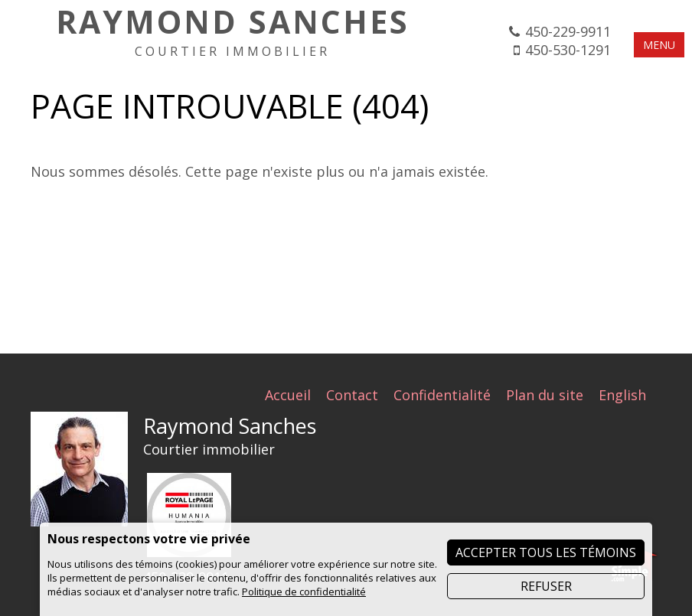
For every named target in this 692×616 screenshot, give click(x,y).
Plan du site (545, 395)
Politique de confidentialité (304, 592)
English (622, 395)
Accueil (288, 395)
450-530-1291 (568, 50)
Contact (352, 395)
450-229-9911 (568, 31)
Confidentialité (442, 395)
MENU (659, 45)
